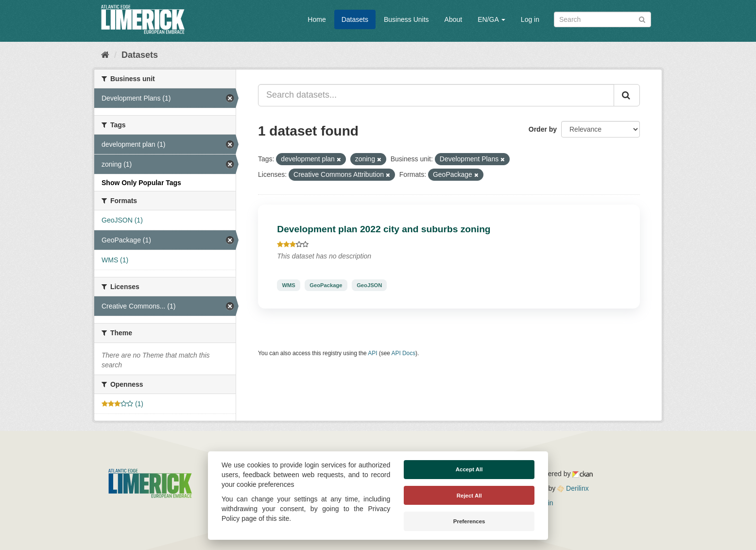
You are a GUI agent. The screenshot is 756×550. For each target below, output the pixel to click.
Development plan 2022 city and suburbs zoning (384, 229)
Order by (543, 129)
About (454, 19)
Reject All (469, 496)
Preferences (469, 521)
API (372, 353)
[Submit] (642, 19)
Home (317, 19)
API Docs (404, 353)
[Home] (105, 55)
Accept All (469, 469)
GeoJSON (369, 285)
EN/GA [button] (491, 19)
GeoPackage (326, 285)
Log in (530, 19)
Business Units (406, 19)
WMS (288, 285)
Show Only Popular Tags (141, 183)
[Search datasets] (602, 19)
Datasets (355, 19)
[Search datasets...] (436, 95)
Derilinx (573, 488)
